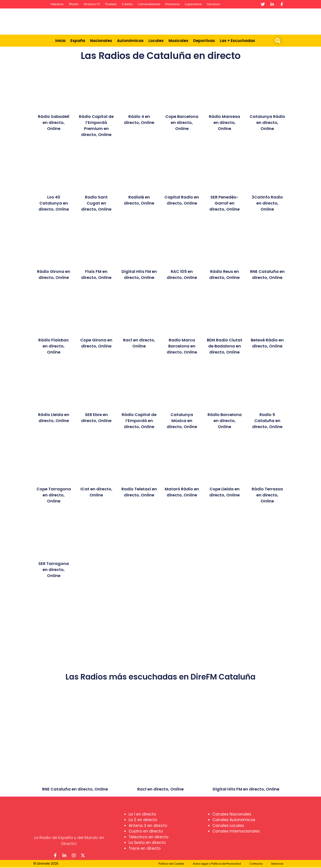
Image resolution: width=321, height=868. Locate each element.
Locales (156, 41)
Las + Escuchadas (237, 41)
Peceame (172, 4)
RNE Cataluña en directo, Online (75, 789)
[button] (278, 41)
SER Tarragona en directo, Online (54, 570)
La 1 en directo (142, 814)
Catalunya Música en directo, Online (182, 421)
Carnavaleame (149, 4)
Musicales (178, 41)
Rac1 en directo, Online (160, 789)
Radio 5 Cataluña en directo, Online (267, 421)
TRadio (74, 4)
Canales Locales (228, 826)
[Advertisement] (204, 21)
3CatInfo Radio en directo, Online (267, 203)
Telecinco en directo (148, 837)
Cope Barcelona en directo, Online (182, 122)
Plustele (111, 4)
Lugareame (193, 4)
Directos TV (92, 4)
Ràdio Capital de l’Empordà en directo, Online (139, 421)
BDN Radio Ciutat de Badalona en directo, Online (225, 346)
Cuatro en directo (146, 831)
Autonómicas (130, 41)
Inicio (60, 41)
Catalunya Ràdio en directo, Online (267, 122)
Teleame (57, 4)
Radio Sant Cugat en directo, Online (96, 203)
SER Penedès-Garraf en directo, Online (224, 203)
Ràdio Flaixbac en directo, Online (54, 346)
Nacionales (101, 41)
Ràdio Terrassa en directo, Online (267, 495)
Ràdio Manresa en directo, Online (224, 122)
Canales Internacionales (236, 831)
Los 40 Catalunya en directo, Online (54, 203)
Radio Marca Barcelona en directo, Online (182, 346)
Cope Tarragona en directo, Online (54, 495)
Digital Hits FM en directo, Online (246, 789)
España (78, 41)
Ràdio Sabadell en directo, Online (54, 122)
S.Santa (127, 4)
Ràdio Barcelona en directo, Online (225, 421)
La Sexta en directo (147, 843)
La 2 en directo (143, 820)
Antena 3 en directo (148, 826)
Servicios (213, 4)
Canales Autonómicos (234, 820)
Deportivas (204, 41)
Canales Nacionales (232, 814)
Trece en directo (145, 848)
